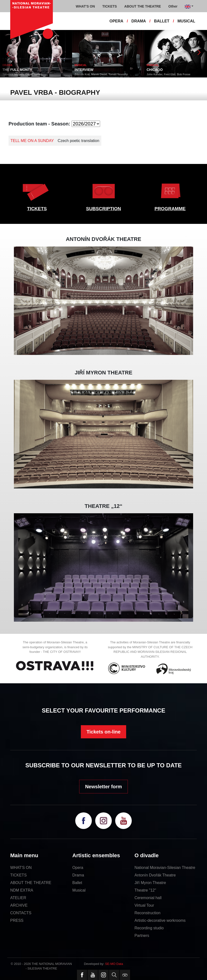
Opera (78, 868)
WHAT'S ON (21, 868)
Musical (79, 890)
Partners (142, 936)
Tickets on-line (103, 732)
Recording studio (149, 928)
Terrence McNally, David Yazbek (22, 74)
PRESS (17, 920)
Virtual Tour (144, 905)
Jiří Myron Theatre (150, 883)
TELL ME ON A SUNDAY (32, 141)
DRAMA (139, 21)
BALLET (162, 21)
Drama (78, 875)
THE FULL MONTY (17, 70)
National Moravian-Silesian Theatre (165, 868)
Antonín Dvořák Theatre (155, 875)
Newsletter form (103, 787)
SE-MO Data (114, 964)
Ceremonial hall (148, 898)
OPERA (116, 21)
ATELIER (18, 898)
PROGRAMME (170, 209)
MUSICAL (186, 21)
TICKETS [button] (110, 6)
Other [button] (173, 6)
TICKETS (37, 209)
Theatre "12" (145, 890)
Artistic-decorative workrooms (160, 920)
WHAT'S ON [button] (85, 6)
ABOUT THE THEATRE (31, 883)
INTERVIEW (84, 70)
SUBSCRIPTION (103, 209)
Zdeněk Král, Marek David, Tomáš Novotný (101, 74)
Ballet (77, 883)
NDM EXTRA (22, 890)
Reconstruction (147, 913)
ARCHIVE (19, 905)
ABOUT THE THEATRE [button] (143, 6)
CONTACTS (21, 913)
